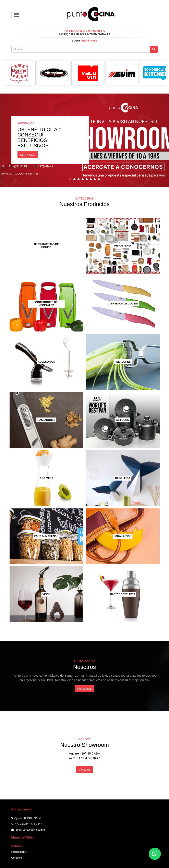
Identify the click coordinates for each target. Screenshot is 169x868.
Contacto (17, 858)
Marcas (17, 846)
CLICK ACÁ (28, 155)
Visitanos (84, 770)
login (76, 41)
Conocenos (84, 689)
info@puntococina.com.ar (31, 830)
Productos (20, 852)
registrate (89, 41)
